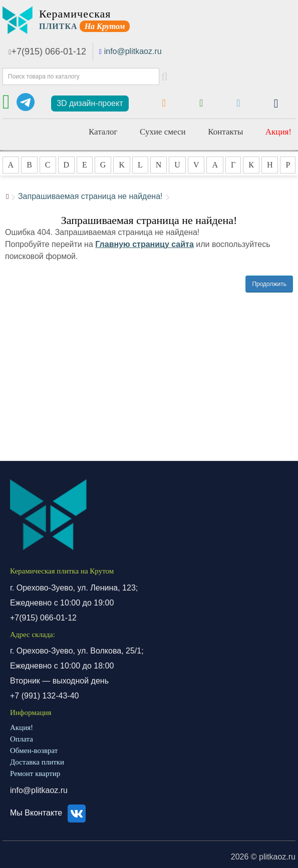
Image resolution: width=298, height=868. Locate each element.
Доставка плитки (37, 762)
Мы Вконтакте (49, 813)
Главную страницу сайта (144, 244)
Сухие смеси (163, 132)
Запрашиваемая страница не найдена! (90, 196)
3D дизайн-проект (90, 103)
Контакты (225, 132)
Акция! (278, 132)
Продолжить (269, 284)
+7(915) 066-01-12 (47, 51)
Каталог (103, 132)
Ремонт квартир (35, 773)
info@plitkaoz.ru (133, 51)
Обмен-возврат (34, 750)
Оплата (22, 739)
